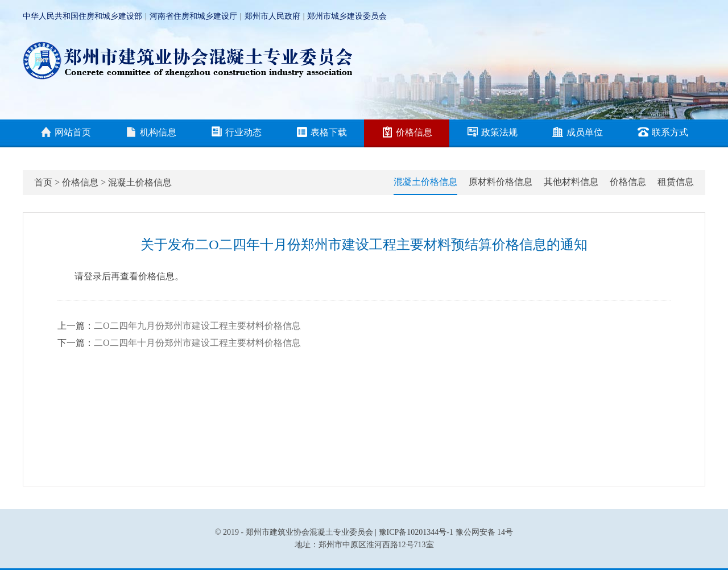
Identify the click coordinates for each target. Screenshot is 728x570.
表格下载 (322, 133)
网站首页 (66, 133)
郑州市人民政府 (272, 16)
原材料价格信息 (500, 182)
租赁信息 (676, 182)
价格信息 (407, 133)
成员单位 (578, 133)
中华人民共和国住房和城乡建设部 (82, 16)
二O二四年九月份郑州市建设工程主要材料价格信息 (197, 326)
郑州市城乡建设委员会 (347, 16)
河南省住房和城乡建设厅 (193, 16)
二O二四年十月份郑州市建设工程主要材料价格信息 (197, 343)
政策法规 (492, 133)
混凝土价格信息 (140, 182)
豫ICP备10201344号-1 (416, 532)
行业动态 (236, 133)
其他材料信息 (571, 182)
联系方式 (663, 133)
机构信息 (151, 133)
